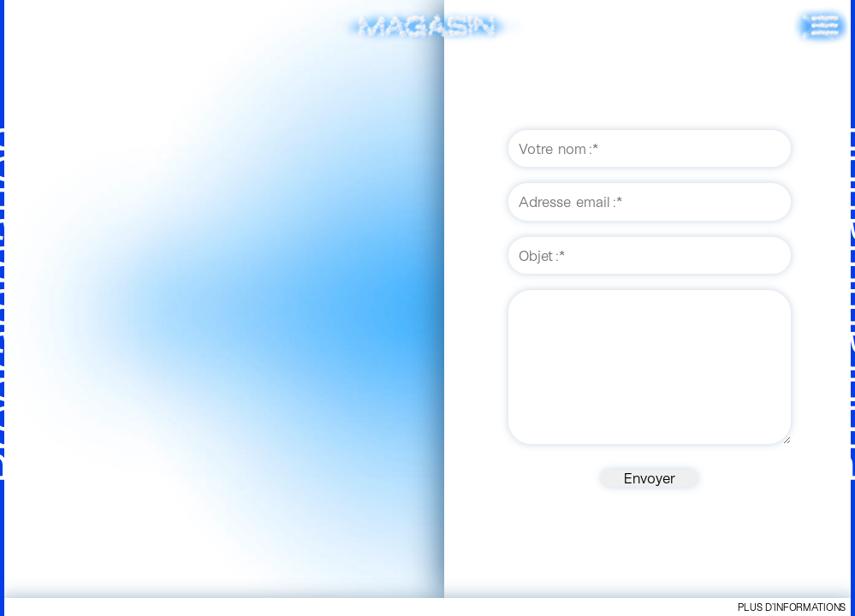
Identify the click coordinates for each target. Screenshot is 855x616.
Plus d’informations (792, 607)
